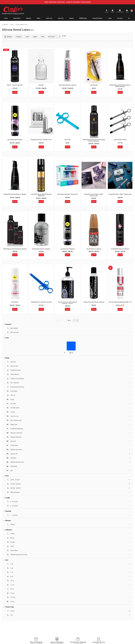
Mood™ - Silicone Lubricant (15, 85)
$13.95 (15, 88)
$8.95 (94, 88)
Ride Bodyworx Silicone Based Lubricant (15, 249)
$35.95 (94, 305)
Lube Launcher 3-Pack (120, 140)
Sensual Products (97, 18)
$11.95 (120, 143)
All (129, 18)
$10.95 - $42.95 (120, 251)
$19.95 (120, 89)
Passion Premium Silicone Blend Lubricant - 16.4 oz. (67, 303)
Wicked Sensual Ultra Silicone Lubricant (15, 194)
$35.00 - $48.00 (94, 144)
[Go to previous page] (61, 321)
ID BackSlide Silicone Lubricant (120, 249)
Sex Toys (120, 18)
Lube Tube (67, 140)
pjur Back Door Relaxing (67, 249)
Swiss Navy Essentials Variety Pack (67, 194)
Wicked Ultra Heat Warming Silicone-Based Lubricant (120, 86)
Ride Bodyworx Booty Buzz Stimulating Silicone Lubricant (94, 140)
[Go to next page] (74, 321)
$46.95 (67, 306)
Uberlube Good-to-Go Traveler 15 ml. (41, 140)
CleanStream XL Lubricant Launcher (41, 302)
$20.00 (15, 251)
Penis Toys (49, 18)
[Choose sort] (54, 37)
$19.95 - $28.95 (15, 198)
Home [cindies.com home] (6, 18)
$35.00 (41, 251)
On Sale (64, 37)
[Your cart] (132, 11)
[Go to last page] (78, 321)
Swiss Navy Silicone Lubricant (67, 85)
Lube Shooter (94, 85)
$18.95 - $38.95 (41, 198)
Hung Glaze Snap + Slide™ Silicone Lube (120, 194)
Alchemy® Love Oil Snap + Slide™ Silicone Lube (94, 195)
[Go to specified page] (65, 320)
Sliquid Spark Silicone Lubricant (41, 249)
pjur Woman (15, 302)
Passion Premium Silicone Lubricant (94, 302)
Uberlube (41, 85)
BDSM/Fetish (83, 18)
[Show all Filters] (8, 37)
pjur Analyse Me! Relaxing (15, 140)
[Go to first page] (57, 321)
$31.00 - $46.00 (41, 88)
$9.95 (67, 143)
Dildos (39, 18)
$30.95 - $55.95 (94, 251)
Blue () (71, 353)
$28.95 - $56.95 (67, 251)
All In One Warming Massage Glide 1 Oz (120, 302)
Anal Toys (61, 18)
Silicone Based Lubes (22, 24)
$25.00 (41, 143)
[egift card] (113, 11)
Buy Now (15, 92)
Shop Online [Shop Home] (17, 18)
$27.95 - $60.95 (15, 143)
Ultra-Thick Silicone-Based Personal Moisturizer (41, 195)
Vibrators (28, 18)
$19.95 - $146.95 (67, 88)
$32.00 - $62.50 (15, 305)
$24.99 (67, 198)
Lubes (110, 18)
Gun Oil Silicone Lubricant (94, 249)
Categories (5, 24)
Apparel (71, 18)
